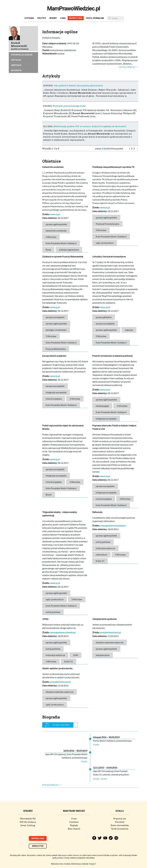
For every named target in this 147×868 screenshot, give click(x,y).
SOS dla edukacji (28, 822)
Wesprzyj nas (76, 18)
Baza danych (74, 829)
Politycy (42, 18)
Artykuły (16, 60)
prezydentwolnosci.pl (110, 632)
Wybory (53, 18)
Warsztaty (120, 822)
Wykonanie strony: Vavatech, (61, 864)
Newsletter (38, 846)
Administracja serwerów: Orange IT (84, 864)
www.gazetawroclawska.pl (113, 526)
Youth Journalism (95, 18)
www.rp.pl (55, 214)
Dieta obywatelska (120, 825)
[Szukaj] (116, 18)
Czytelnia (29, 18)
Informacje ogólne (22, 55)
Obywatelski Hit (28, 819)
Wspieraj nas (120, 819)
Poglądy (74, 825)
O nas (63, 18)
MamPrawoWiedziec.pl (73, 9)
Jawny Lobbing (28, 825)
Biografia (16, 70)
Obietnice (16, 65)
